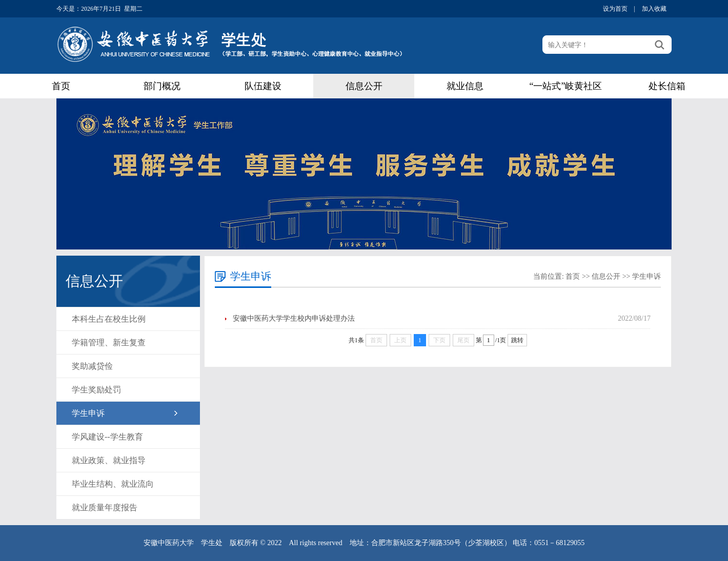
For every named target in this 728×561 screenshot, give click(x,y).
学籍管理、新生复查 (109, 342)
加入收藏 (654, 9)
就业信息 (465, 86)
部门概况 (162, 86)
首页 (61, 86)
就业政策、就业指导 (109, 460)
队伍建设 (263, 86)
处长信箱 (667, 86)
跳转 (517, 340)
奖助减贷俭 (92, 366)
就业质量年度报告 (105, 507)
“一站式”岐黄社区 (566, 86)
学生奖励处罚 (96, 390)
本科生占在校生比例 (109, 319)
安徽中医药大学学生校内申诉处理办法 (294, 318)
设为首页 (615, 9)
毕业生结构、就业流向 (113, 484)
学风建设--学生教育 (107, 437)
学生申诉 (88, 413)
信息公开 (364, 86)
